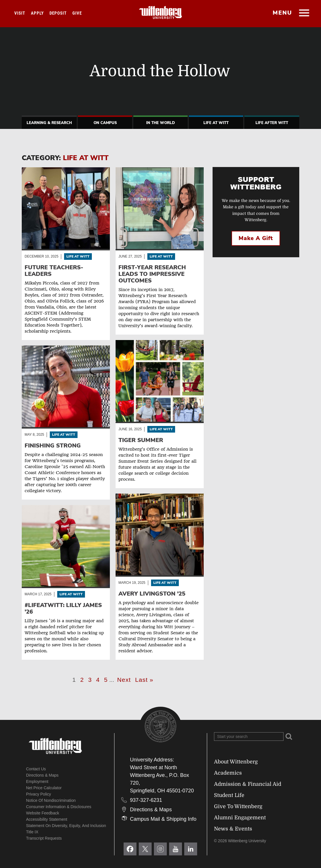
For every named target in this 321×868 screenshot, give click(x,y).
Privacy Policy (38, 794)
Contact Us (36, 769)
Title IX (32, 832)
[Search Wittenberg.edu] (249, 737)
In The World (160, 123)
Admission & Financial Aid (248, 784)
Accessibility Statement (47, 819)
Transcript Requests (44, 838)
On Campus (105, 123)
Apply (37, 13)
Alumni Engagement (240, 818)
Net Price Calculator (44, 788)
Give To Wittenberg (238, 806)
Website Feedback (43, 813)
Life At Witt (216, 123)
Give (77, 13)
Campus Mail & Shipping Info (163, 819)
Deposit (58, 13)
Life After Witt (272, 123)
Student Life (229, 795)
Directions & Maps (42, 775)
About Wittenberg (236, 762)
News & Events (233, 829)
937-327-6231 (146, 800)
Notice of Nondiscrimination (51, 800)
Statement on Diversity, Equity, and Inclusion (66, 826)
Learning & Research (49, 123)
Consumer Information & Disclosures (59, 807)
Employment (37, 781)
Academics (228, 773)
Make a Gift (256, 238)
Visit (20, 13)
